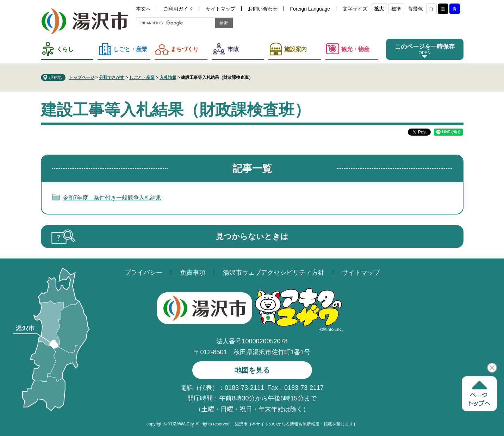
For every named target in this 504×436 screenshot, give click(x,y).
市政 (233, 49)
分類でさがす (112, 77)
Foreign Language (310, 9)
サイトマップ (220, 9)
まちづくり (185, 49)
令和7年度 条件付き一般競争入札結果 (112, 198)
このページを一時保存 (425, 47)
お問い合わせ (263, 9)
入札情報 (168, 77)
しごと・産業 (130, 49)
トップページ (82, 77)
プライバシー (143, 273)
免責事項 (193, 273)
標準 (396, 9)
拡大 (379, 9)
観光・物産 (355, 49)
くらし (65, 49)
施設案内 (295, 49)
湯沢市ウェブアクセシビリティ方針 (274, 273)
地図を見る (252, 370)
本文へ (143, 9)
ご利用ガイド (178, 9)
